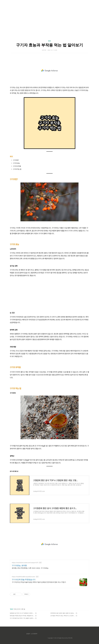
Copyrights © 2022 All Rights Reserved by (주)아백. (60, 638)
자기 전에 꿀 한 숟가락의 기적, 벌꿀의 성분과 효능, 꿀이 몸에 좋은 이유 (22, 618)
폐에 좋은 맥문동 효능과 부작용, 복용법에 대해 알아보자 (22, 616)
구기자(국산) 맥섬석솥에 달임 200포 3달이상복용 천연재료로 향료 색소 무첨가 (39, 582)
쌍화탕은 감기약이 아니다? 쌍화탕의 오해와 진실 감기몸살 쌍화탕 (22, 613)
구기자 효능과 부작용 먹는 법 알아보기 (49, 45)
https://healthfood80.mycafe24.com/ (24, 577)
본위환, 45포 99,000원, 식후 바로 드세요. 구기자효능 (30, 568)
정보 (49, 41)
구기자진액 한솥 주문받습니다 (24, 579)
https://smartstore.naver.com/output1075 (25, 563)
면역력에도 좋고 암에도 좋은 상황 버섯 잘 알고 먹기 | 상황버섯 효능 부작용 (63, 613)
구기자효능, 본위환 (19, 565)
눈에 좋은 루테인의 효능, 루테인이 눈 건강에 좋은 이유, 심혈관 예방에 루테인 (63, 616)
